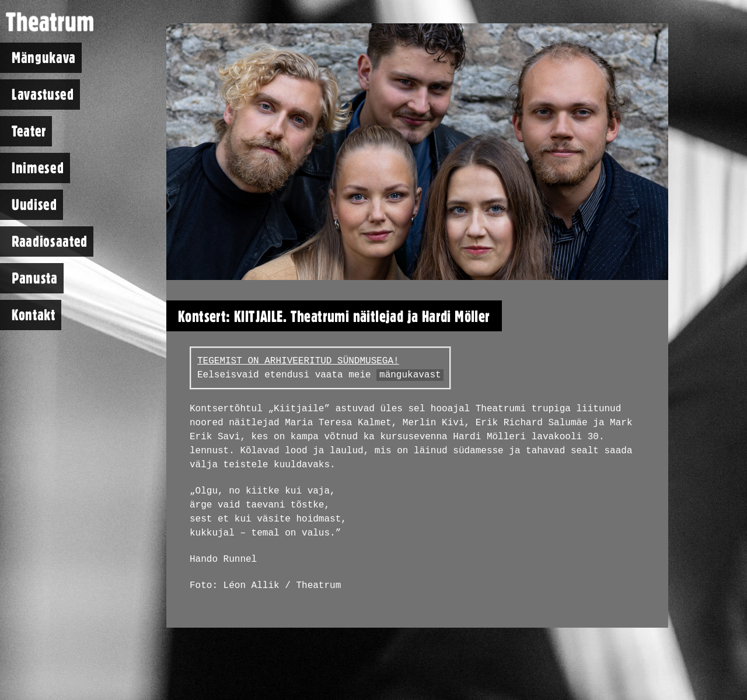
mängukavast (410, 375)
